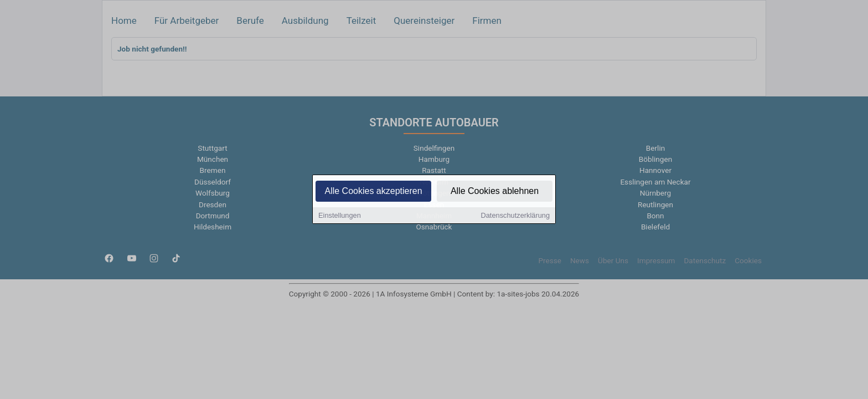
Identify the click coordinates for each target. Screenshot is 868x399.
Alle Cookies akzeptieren (373, 192)
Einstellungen (340, 216)
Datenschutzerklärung (515, 216)
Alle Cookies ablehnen (495, 192)
